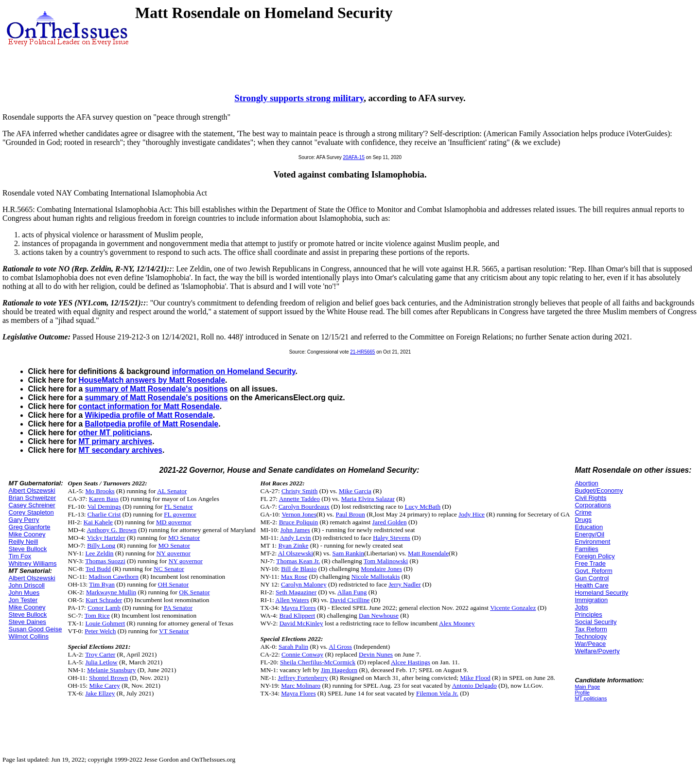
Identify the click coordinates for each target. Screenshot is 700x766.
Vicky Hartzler (106, 538)
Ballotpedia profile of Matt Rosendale (152, 424)
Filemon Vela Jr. (437, 693)
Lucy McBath (422, 507)
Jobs (581, 607)
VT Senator (174, 631)
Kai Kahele (98, 522)
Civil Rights (590, 498)
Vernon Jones (299, 514)
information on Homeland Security (234, 371)
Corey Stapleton (31, 512)
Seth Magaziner (296, 592)
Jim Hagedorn (339, 670)
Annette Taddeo (299, 499)
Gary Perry (24, 520)
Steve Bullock (28, 549)
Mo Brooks (100, 491)
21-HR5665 (362, 352)
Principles (588, 615)
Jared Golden (390, 522)
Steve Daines (27, 622)
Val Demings (104, 507)
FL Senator (179, 507)
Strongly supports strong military (299, 98)
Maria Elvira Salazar (368, 499)
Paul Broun (350, 514)
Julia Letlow (101, 662)
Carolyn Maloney (304, 584)
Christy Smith (299, 491)
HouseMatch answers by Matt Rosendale (152, 380)
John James (295, 530)
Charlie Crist (104, 514)
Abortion (586, 483)
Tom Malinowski (386, 561)
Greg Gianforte (30, 527)
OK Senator (194, 592)
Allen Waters (292, 600)
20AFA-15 (354, 157)
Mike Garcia (355, 491)
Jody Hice (472, 514)
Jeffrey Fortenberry (303, 678)
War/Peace (590, 644)
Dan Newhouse (379, 615)
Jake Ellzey (100, 693)
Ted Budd (98, 569)
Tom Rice (97, 615)
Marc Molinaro (301, 686)
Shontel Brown (108, 678)
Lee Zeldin (99, 553)
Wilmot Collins (29, 636)
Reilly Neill (24, 542)
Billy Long (101, 545)
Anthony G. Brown (112, 530)
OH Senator (173, 584)
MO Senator (184, 538)
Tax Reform (591, 629)
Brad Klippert (297, 615)
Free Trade (590, 563)
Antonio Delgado (474, 686)
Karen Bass (104, 499)
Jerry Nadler (404, 584)
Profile (582, 693)
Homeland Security (601, 593)
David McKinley (301, 623)
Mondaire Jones (381, 569)
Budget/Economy (599, 490)
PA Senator (178, 608)
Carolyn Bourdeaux (304, 507)
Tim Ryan (102, 584)
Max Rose (294, 577)
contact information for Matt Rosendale (149, 406)
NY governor (174, 553)
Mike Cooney (27, 534)
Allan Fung (352, 592)
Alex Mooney (457, 623)
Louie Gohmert (105, 623)
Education (589, 527)
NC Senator (169, 569)
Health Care (591, 585)
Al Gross (340, 647)
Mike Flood (475, 678)
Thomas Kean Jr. (298, 561)
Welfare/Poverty (597, 651)
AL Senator (172, 491)
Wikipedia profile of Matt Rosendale (149, 415)
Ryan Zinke (293, 545)
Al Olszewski (296, 553)
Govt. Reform (593, 571)
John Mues (24, 593)
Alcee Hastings (411, 662)
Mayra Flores (298, 608)
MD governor (174, 522)
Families (586, 549)
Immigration (591, 600)
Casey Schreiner (32, 505)
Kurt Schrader (104, 600)
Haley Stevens (392, 538)
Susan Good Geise (35, 629)
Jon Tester (23, 600)
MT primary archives (116, 441)
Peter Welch (100, 631)
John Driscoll (27, 585)
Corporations (593, 505)
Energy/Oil (589, 534)
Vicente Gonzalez (513, 608)
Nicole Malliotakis (376, 577)
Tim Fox (20, 556)
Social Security (595, 622)
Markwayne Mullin (111, 592)
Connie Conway (302, 654)
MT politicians (591, 698)
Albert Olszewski (32, 490)
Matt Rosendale (428, 553)
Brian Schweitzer (33, 498)
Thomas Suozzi (105, 561)
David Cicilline (350, 600)
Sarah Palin (293, 647)
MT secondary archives (121, 450)
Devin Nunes (376, 654)
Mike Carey (105, 686)
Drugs (583, 520)
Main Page (587, 687)
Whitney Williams (33, 563)
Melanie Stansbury (111, 670)
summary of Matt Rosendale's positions (157, 389)
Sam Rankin (349, 553)
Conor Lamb (104, 608)
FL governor (180, 514)
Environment (592, 542)
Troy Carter (100, 654)
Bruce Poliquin (298, 522)
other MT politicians (114, 433)
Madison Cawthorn (114, 577)
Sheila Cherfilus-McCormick (318, 662)
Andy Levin (295, 538)
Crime (583, 512)
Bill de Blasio (299, 569)
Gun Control (592, 578)
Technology (591, 636)
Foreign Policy (595, 556)
